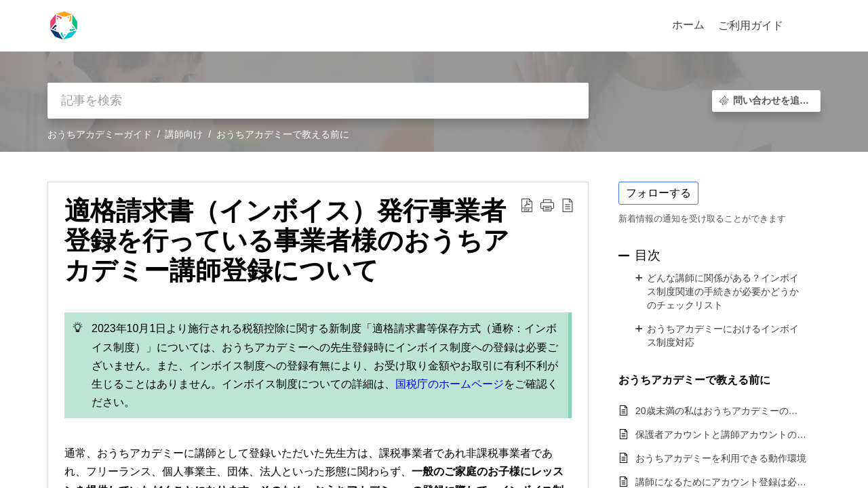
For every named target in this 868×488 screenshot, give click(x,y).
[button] (805, 26)
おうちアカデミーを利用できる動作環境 (721, 458)
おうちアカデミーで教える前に (283, 134)
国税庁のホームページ (450, 384)
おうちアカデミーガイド (100, 134)
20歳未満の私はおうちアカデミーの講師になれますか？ (721, 411)
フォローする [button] (658, 193)
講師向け (184, 134)
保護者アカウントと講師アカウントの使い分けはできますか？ (721, 434)
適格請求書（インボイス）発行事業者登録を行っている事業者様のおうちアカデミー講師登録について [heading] (287, 240)
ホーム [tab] (688, 25)
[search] (318, 101)
